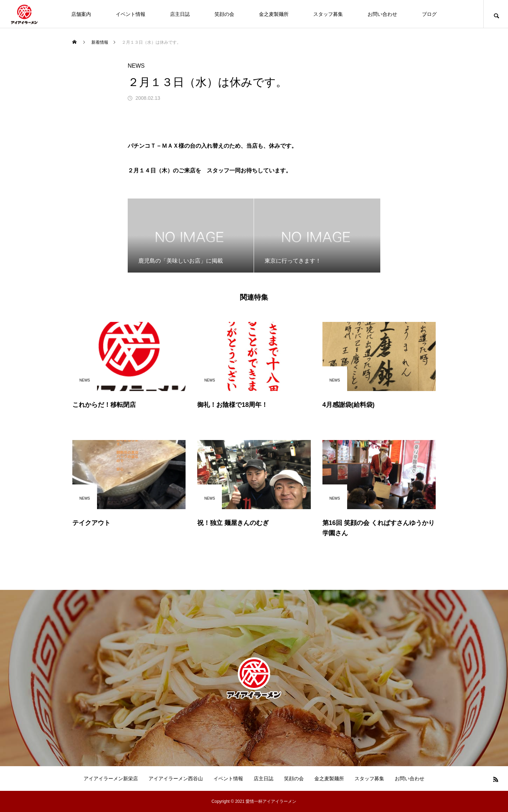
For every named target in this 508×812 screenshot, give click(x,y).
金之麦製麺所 (274, 14)
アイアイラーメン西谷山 (176, 779)
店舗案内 (81, 14)
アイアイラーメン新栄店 (111, 779)
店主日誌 (180, 14)
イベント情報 (131, 14)
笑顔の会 (224, 14)
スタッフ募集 (328, 14)
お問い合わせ (382, 14)
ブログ (429, 14)
